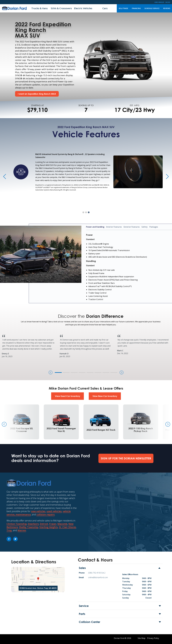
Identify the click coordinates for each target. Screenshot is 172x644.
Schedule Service (152, 8)
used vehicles (54, 511)
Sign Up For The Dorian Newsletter (126, 458)
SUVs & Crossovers (61, 8)
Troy (9, 530)
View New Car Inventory (105, 396)
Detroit (44, 524)
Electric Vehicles (83, 8)
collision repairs (46, 515)
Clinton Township (17, 524)
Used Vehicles (159, 2)
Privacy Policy (153, 638)
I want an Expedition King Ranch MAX (37, 94)
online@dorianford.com (98, 577)
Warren (22, 530)
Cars (105, 8)
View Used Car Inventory (67, 396)
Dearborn (33, 524)
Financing (136, 8)
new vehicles (38, 511)
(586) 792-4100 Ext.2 (97, 573)
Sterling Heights (49, 527)
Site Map (142, 638)
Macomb (62, 524)
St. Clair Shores (67, 527)
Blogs (168, 2)
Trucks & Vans (40, 8)
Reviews (167, 8)
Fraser (53, 524)
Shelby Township (29, 527)
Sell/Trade (123, 8)
